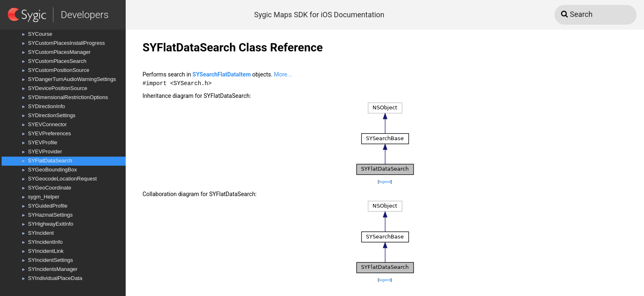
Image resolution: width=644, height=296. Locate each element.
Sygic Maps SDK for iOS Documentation (319, 15)
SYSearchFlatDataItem (222, 74)
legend (385, 182)
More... (283, 74)
